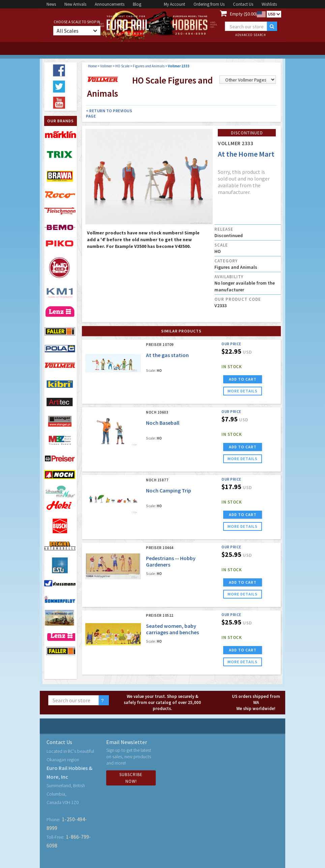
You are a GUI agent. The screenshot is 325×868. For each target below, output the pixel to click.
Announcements (110, 4)
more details (243, 391)
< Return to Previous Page (109, 113)
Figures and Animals (149, 66)
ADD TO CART (243, 379)
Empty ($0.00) (243, 14)
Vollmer (106, 66)
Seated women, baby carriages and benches (172, 629)
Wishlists (269, 4)
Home (92, 66)
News (51, 4)
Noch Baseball (163, 423)
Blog (137, 4)
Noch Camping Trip (169, 490)
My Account (174, 4)
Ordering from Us (209, 4)
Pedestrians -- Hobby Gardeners (171, 561)
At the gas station (167, 355)
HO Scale (122, 66)
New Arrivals (75, 4)
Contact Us (243, 4)
